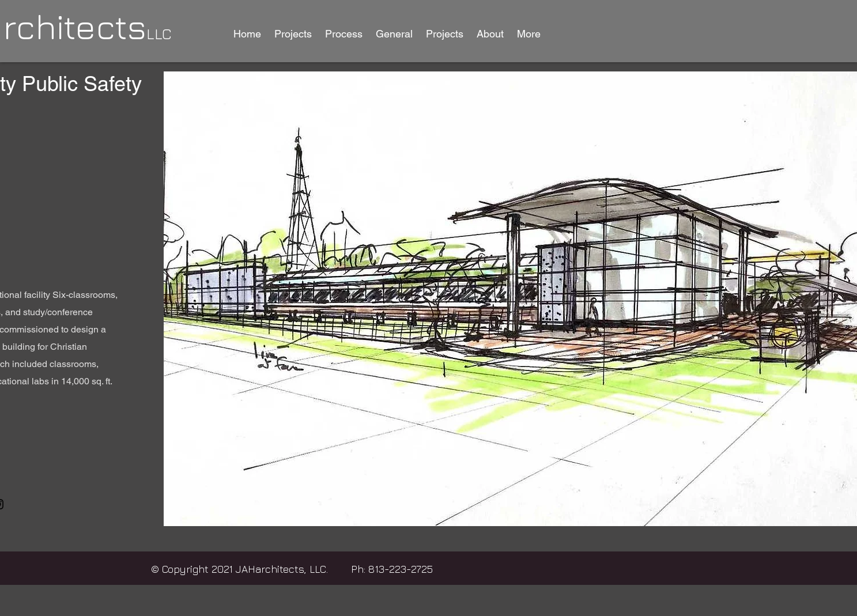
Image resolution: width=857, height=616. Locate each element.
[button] (293, 34)
